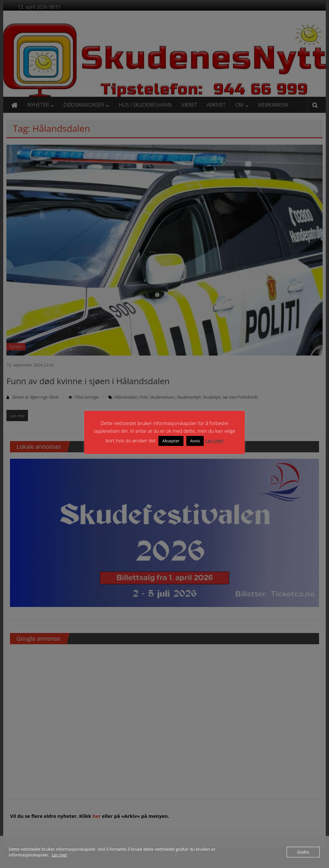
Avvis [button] (195, 441)
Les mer (214, 440)
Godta (303, 852)
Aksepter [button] (171, 441)
